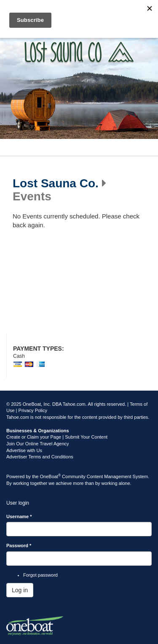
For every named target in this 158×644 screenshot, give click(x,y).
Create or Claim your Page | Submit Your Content (57, 437)
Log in (20, 590)
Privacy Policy (33, 410)
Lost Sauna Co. (56, 184)
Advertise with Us (24, 450)
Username (19, 516)
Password (19, 546)
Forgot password (40, 575)
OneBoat (51, 476)
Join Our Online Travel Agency (38, 444)
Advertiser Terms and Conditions (40, 457)
